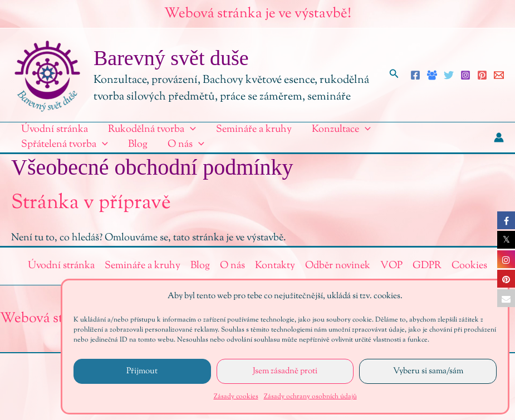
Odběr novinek (338, 266)
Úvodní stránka (55, 130)
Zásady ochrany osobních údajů (310, 397)
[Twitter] (449, 75)
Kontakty (275, 266)
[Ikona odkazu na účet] (499, 137)
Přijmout (142, 371)
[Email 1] (499, 75)
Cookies (469, 266)
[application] (190, 130)
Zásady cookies (236, 397)
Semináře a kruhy (254, 130)
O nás (186, 145)
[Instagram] (465, 75)
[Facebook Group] (432, 75)
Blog (138, 145)
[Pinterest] (482, 75)
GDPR (427, 266)
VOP (391, 266)
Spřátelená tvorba (65, 145)
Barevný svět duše (171, 58)
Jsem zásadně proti (285, 371)
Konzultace (341, 130)
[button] (394, 75)
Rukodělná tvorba (152, 130)
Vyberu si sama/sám (428, 371)
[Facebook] (415, 75)
